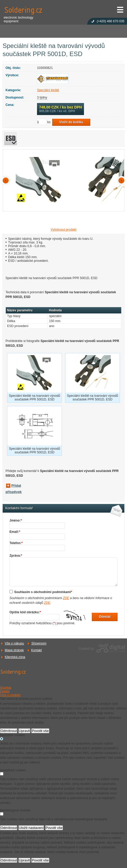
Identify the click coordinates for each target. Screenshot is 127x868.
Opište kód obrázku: (25, 612)
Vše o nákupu (14, 643)
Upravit (24, 731)
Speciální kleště (48, 90)
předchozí (7, 180)
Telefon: (16, 543)
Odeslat (105, 617)
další (120, 180)
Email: (15, 532)
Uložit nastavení (31, 828)
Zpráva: (16, 556)
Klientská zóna (15, 657)
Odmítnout (9, 731)
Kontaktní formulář (19, 508)
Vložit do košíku (71, 122)
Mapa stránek (14, 650)
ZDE (66, 598)
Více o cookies (10, 695)
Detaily (5, 691)
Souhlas (6, 688)
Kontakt (37, 650)
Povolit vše (40, 731)
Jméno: (16, 520)
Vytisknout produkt (63, 230)
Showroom (39, 643)
